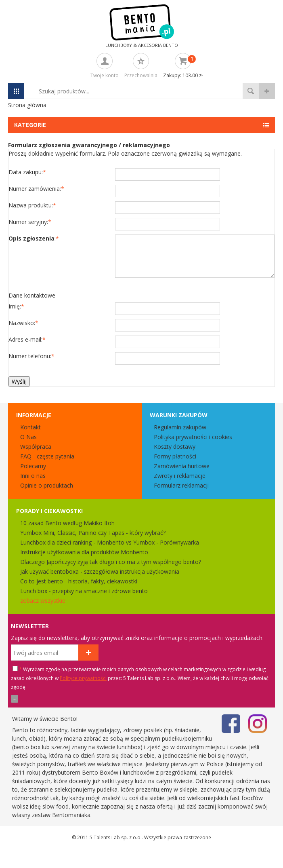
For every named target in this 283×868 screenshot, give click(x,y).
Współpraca (36, 447)
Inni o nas (33, 476)
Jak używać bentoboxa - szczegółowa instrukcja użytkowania (100, 571)
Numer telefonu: (31, 356)
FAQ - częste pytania (47, 456)
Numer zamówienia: (36, 189)
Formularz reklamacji (181, 485)
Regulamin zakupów (180, 427)
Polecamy (33, 466)
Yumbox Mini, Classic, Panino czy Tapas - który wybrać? (93, 533)
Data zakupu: (27, 172)
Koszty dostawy (175, 447)
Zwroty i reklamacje (180, 476)
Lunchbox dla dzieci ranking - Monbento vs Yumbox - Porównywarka (110, 542)
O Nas (28, 437)
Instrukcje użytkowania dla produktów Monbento (84, 552)
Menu (16, 91)
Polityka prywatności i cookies (193, 437)
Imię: (16, 306)
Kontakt (30, 427)
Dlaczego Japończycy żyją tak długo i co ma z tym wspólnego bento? (111, 562)
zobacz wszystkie (43, 601)
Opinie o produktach (47, 485)
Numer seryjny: (30, 222)
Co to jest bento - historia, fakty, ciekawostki (79, 581)
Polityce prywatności (83, 678)
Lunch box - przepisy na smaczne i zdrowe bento (84, 591)
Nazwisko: (23, 323)
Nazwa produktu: (32, 205)
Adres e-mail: (27, 339)
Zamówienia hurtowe (182, 466)
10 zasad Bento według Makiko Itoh (67, 523)
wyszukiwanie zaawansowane (267, 91)
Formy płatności (175, 456)
